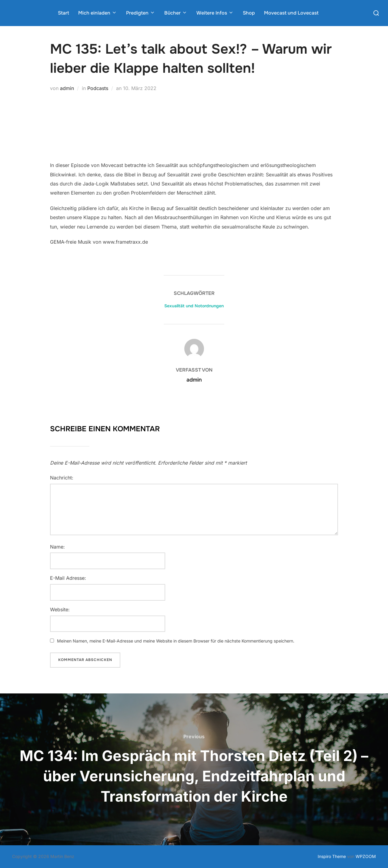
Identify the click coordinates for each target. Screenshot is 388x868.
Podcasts (98, 88)
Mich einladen (98, 13)
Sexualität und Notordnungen (194, 306)
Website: (60, 609)
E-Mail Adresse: (68, 578)
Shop (249, 13)
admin (67, 88)
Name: (57, 547)
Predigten (141, 13)
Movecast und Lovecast (291, 13)
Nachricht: (62, 478)
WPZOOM (366, 856)
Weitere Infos (215, 13)
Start (64, 13)
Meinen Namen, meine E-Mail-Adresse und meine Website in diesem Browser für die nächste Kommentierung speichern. (176, 641)
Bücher (176, 13)
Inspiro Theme (332, 856)
